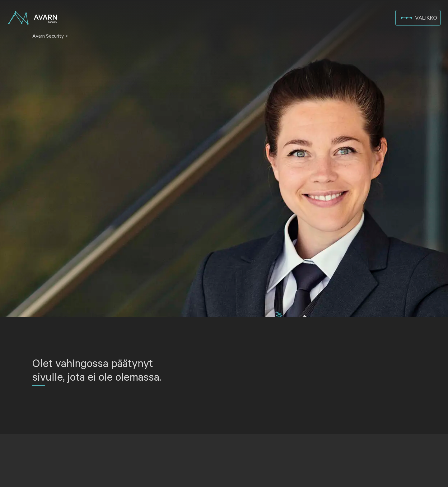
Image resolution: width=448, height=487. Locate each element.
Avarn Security (48, 36)
